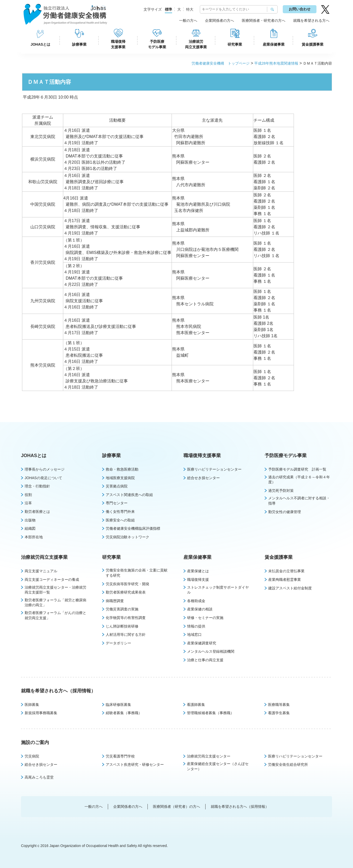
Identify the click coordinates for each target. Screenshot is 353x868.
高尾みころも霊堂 (39, 777)
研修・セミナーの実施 (205, 618)
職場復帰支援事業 (118, 44)
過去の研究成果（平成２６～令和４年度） (299, 480)
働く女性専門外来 (120, 512)
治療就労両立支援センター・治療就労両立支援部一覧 (55, 590)
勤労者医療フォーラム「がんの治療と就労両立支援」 (55, 615)
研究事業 (235, 44)
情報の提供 (196, 626)
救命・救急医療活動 (122, 469)
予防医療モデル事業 (157, 44)
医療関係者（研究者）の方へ (176, 807)
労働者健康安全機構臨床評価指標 (133, 528)
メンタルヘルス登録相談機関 (211, 651)
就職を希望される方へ (311, 20)
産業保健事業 (274, 44)
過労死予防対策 (281, 491)
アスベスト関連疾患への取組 (129, 495)
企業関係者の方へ (220, 20)
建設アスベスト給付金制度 (290, 588)
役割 (28, 495)
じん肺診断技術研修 (122, 626)
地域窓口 (194, 635)
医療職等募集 (279, 705)
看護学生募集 (279, 713)
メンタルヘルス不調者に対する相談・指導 (299, 501)
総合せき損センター (203, 478)
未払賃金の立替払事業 (286, 571)
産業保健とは (198, 571)
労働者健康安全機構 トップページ (221, 63)
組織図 (30, 528)
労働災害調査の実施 (122, 609)
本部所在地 (34, 537)
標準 (168, 9)
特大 (190, 9)
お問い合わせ (300, 9)
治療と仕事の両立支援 (205, 660)
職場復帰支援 (198, 580)
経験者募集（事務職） (124, 713)
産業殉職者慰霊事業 (285, 580)
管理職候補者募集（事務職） (210, 713)
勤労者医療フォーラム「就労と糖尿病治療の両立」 (55, 603)
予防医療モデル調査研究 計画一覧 (297, 469)
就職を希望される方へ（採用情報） (58, 691)
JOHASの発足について (43, 478)
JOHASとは (40, 44)
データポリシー (118, 643)
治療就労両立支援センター (209, 756)
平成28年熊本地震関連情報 (276, 63)
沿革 (28, 503)
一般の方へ (188, 20)
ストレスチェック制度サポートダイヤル (218, 590)
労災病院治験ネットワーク (128, 537)
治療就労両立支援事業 (196, 44)
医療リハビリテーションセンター (214, 469)
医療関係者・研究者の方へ (264, 20)
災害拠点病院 (117, 486)
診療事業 (79, 44)
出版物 (30, 520)
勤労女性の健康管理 (285, 512)
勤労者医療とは (37, 512)
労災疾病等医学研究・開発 (128, 584)
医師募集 (32, 705)
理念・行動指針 (37, 486)
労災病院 (32, 756)
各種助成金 (196, 601)
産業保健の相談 (200, 609)
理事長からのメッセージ (45, 469)
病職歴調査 (115, 601)
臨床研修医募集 (118, 705)
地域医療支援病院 (120, 478)
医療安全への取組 (120, 520)
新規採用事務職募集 (41, 713)
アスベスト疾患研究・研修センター (135, 764)
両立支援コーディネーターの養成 (52, 580)
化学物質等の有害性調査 (126, 618)
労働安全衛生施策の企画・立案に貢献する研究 (137, 573)
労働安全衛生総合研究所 (288, 764)
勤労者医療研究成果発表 (126, 592)
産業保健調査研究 (202, 643)
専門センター (117, 503)
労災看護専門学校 (120, 756)
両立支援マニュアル (41, 571)
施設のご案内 (35, 742)
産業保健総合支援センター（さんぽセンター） (218, 766)
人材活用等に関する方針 (126, 635)
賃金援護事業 (313, 44)
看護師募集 (196, 705)
